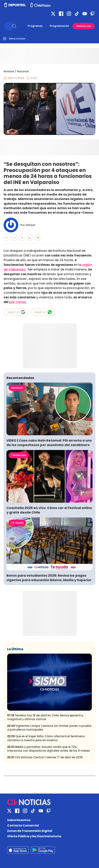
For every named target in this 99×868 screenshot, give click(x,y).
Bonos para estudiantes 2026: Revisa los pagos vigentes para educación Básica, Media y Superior (49, 578)
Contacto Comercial (23, 825)
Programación (59, 26)
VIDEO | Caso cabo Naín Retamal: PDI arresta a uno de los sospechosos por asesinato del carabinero (49, 443)
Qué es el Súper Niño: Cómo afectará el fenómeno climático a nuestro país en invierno (46, 738)
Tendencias (19, 455)
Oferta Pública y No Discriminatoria (34, 836)
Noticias (9, 71)
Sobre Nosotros (19, 820)
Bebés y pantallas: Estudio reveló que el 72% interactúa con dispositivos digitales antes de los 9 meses (49, 749)
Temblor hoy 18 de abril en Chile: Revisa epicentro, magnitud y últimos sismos (45, 717)
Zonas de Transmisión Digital (30, 831)
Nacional (23, 71)
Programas (35, 26)
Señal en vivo (84, 26)
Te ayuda (17, 523)
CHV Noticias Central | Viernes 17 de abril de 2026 (45, 757)
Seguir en (16, 312)
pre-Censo (18, 302)
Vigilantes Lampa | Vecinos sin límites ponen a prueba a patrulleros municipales (49, 728)
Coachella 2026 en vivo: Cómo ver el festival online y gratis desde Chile (49, 510)
